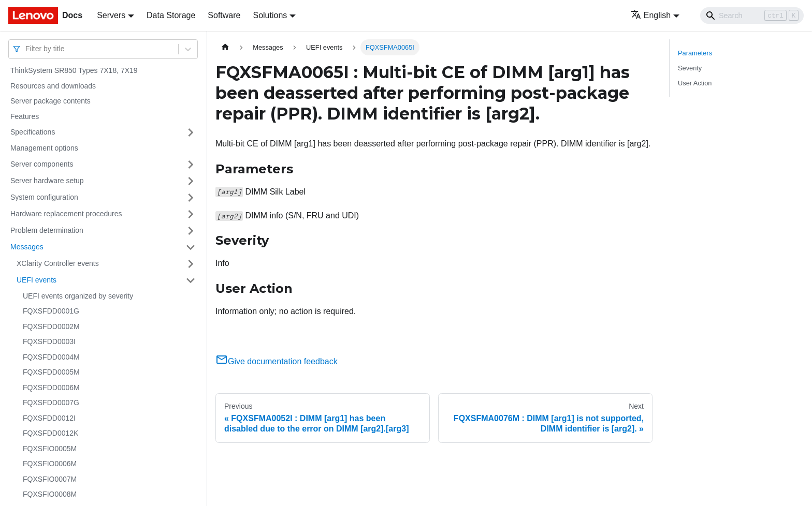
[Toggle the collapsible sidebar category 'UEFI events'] (191, 280)
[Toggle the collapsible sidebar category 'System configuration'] (191, 198)
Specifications (33, 132)
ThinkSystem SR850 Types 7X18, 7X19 (74, 70)
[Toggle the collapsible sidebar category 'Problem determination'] (191, 231)
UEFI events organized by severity (78, 296)
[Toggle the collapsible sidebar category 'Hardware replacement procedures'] (191, 214)
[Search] (752, 16)
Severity (690, 68)
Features (25, 116)
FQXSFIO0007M (50, 479)
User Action (695, 83)
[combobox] (26, 49)
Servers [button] (111, 15)
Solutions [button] (270, 15)
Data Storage (171, 15)
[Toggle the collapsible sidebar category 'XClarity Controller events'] (191, 264)
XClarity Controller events (58, 263)
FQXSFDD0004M (51, 357)
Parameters (695, 53)
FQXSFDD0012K (50, 433)
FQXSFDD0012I (49, 418)
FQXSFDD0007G (51, 403)
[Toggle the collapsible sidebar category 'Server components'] (191, 165)
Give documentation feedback (277, 361)
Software (224, 15)
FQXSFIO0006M (50, 464)
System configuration (44, 197)
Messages (27, 247)
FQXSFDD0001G (51, 311)
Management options (44, 148)
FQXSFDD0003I (49, 341)
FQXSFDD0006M (51, 388)
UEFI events (37, 280)
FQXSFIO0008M (50, 494)
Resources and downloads (53, 86)
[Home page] (225, 47)
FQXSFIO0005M (50, 449)
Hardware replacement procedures (66, 214)
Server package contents (50, 101)
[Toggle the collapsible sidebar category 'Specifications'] (191, 132)
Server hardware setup (47, 181)
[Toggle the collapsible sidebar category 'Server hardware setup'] (191, 181)
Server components (42, 164)
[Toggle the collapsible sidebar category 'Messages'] (191, 247)
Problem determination (47, 230)
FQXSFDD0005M (51, 372)
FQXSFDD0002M (51, 326)
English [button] (651, 15)
